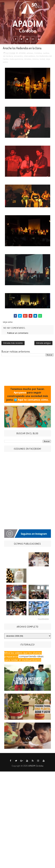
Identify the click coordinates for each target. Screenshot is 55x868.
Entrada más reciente (13, 343)
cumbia (46, 53)
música (35, 59)
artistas (30, 53)
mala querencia (16, 59)
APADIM (22, 53)
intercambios (30, 56)
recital (42, 59)
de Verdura (8, 56)
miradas (28, 59)
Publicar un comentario (18, 333)
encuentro (18, 56)
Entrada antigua (43, 343)
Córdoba (38, 53)
